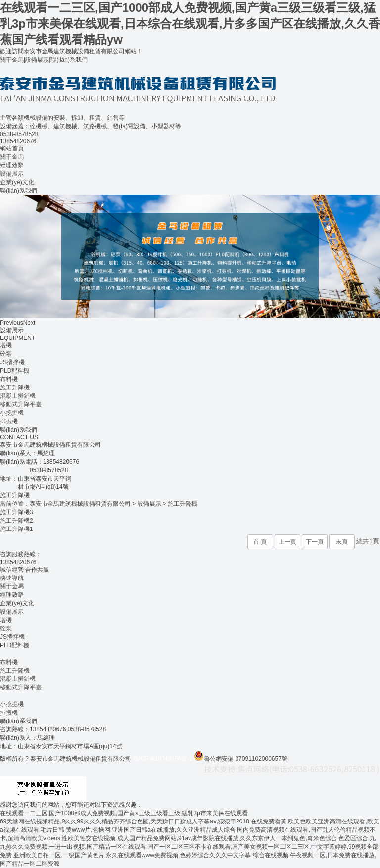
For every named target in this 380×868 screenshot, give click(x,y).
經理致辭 (12, 165)
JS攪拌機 (12, 362)
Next (29, 323)
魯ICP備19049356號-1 (163, 759)
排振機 (9, 421)
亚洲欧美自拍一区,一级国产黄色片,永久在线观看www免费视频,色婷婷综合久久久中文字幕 (132, 855)
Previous (12, 323)
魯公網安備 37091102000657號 (241, 759)
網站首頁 (12, 148)
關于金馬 (12, 60)
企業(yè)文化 (17, 182)
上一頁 (287, 542)
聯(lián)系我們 (69, 60)
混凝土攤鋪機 (18, 396)
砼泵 (6, 354)
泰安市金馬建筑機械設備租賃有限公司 (80, 504)
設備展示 (37, 60)
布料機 (9, 379)
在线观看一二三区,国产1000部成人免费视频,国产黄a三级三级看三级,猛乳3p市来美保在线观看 (124, 813)
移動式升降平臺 (21, 404)
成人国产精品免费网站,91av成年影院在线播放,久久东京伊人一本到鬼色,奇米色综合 (227, 838)
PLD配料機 (15, 371)
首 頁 (260, 542)
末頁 (342, 542)
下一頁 (315, 542)
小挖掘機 (12, 413)
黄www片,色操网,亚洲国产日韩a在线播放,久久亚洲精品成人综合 (151, 830)
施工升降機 (15, 387)
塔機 (6, 345)
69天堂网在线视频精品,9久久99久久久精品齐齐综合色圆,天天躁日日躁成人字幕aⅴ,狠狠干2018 (125, 821)
